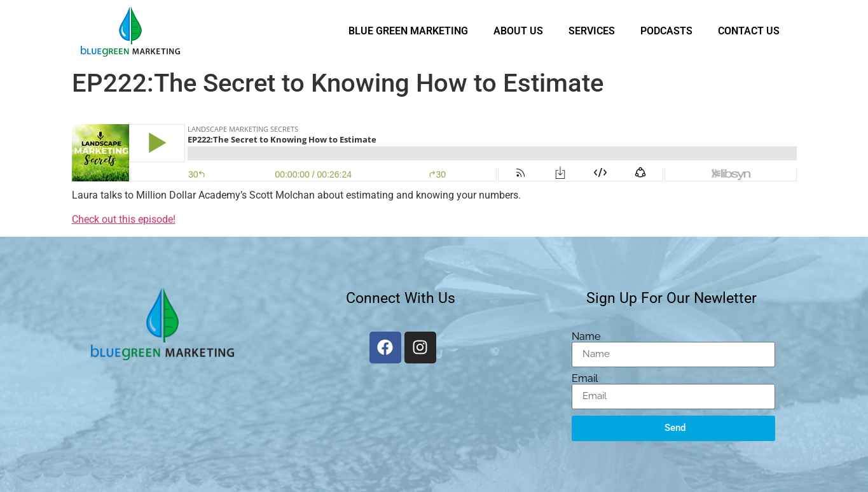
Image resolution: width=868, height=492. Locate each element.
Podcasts (666, 31)
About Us (518, 31)
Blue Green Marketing (408, 31)
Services (592, 31)
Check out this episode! (124, 219)
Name (586, 337)
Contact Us (749, 31)
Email (585, 379)
